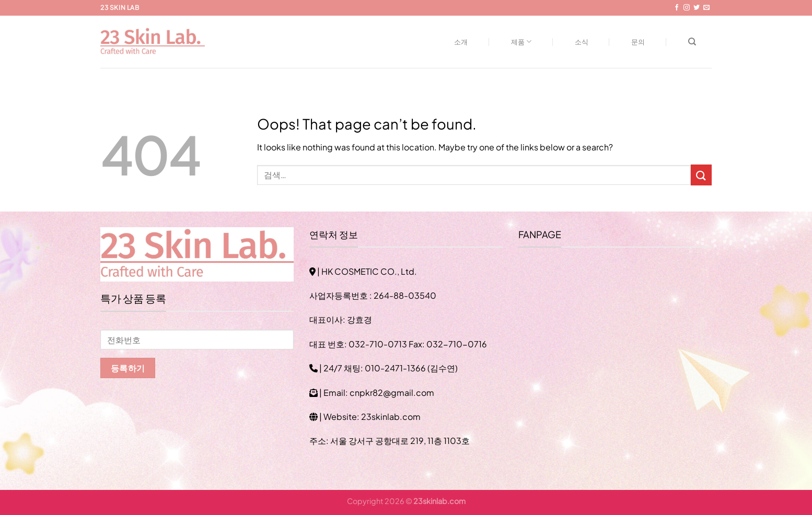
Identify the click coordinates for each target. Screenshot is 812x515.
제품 (521, 42)
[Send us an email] (706, 8)
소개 (461, 42)
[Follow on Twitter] (697, 8)
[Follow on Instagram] (687, 8)
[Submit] (701, 175)
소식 (582, 42)
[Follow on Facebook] (677, 8)
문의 (638, 42)
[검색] (692, 42)
